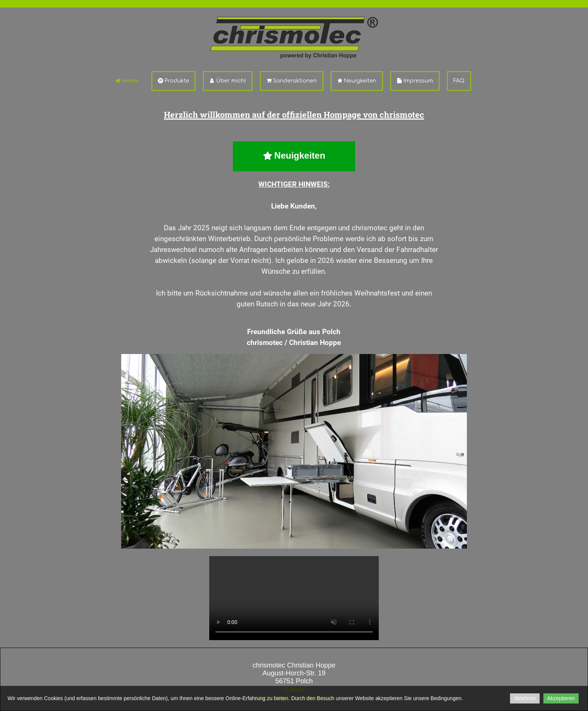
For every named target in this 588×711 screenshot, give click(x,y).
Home (127, 81)
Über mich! (227, 81)
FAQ (459, 81)
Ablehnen (525, 698)
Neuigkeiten (357, 81)
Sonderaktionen (292, 81)
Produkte (174, 81)
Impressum (415, 81)
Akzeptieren (561, 698)
